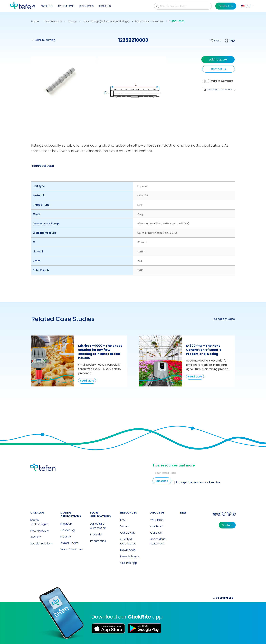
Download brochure (220, 89)
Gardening (68, 530)
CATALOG (37, 513)
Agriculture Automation (98, 526)
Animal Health (69, 543)
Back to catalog (45, 40)
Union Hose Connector (149, 21)
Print (232, 41)
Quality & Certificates (128, 541)
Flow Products (53, 21)
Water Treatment (72, 549)
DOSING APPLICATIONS (71, 515)
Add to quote (218, 60)
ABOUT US (157, 513)
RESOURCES (129, 513)
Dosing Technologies (39, 522)
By (223, 598)
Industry (66, 537)
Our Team (157, 526)
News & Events (130, 556)
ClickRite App (129, 563)
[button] (61, 93)
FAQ (123, 520)
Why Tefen (157, 520)
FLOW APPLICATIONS (101, 515)
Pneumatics (98, 541)
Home (35, 21)
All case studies (224, 319)
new (183, 513)
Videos (125, 526)
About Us (105, 6)
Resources (87, 6)
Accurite (36, 537)
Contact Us (226, 6)
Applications (66, 6)
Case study (128, 533)
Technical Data (43, 166)
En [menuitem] (248, 6)
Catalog (47, 6)
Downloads (128, 550)
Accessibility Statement (158, 541)
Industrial (96, 535)
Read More (87, 381)
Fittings (72, 21)
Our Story (156, 533)
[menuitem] (248, 6)
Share (218, 41)
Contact (227, 525)
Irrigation (66, 524)
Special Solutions (42, 544)
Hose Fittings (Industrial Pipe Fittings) (106, 21)
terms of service (209, 482)
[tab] (43, 166)
